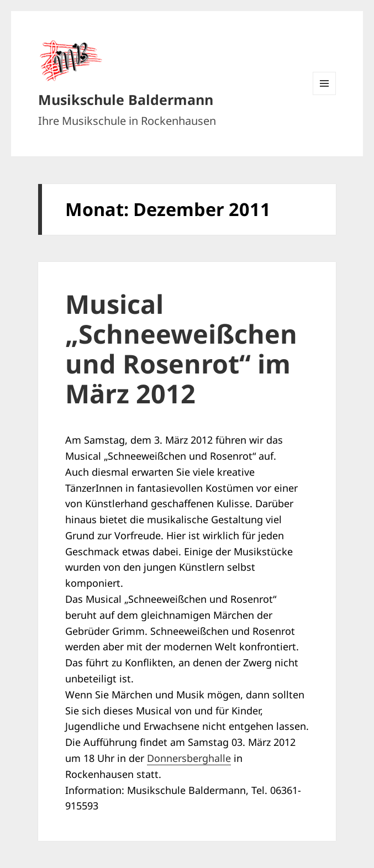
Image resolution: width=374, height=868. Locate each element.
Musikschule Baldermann (126, 99)
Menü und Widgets (325, 95)
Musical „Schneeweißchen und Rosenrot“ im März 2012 (181, 349)
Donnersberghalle (189, 758)
